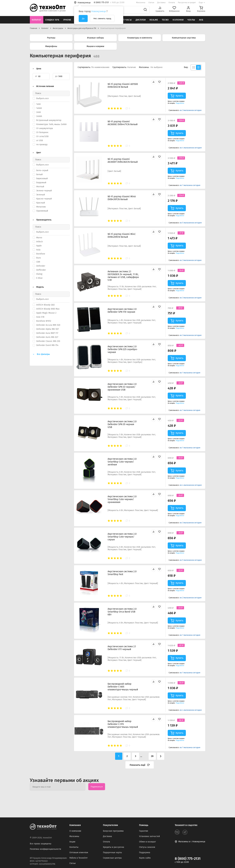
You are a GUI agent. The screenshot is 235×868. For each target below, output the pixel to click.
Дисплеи (141, 20)
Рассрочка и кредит (187, 2)
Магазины (141, 2)
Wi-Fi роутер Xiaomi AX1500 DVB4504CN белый (123, 85)
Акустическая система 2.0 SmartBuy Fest (122, 573)
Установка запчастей (149, 836)
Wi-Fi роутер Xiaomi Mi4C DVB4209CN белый (122, 235)
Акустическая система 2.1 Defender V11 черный (122, 648)
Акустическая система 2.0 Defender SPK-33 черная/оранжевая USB (122, 387)
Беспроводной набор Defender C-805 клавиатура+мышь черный (123, 687)
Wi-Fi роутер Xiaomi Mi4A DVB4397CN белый (122, 198)
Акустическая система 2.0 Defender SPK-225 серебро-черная (123, 349)
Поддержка (145, 853)
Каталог (37, 20)
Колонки (178, 20)
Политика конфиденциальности (45, 849)
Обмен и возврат (147, 842)
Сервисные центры (112, 858)
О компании (75, 831)
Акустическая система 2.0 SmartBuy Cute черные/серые (122, 537)
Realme (154, 20)
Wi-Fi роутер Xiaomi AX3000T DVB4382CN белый (123, 160)
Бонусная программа (113, 831)
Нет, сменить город (102, 18)
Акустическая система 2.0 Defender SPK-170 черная (122, 310)
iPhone (67, 20)
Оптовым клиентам (79, 853)
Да (83, 18)
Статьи (151, 2)
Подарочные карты (112, 853)
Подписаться (97, 787)
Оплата (172, 2)
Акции (72, 842)
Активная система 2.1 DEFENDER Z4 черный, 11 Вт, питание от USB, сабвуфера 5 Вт (123, 276)
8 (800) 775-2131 (188, 859)
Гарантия (144, 831)
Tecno (165, 20)
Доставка (161, 2)
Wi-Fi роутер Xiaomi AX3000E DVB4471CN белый (123, 123)
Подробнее (180, 103)
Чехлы (191, 20)
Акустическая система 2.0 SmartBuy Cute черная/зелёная (122, 462)
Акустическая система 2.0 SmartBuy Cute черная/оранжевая (122, 499)
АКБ (201, 20)
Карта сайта (145, 858)
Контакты (74, 847)
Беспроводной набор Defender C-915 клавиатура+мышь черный (123, 724)
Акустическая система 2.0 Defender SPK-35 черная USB (122, 424)
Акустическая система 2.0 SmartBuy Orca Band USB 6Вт (122, 612)
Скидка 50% (52, 20)
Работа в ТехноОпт (78, 858)
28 (152, 756)
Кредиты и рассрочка (114, 847)
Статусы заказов (147, 847)
